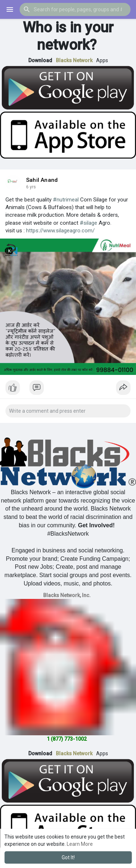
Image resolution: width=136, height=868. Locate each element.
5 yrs (31, 187)
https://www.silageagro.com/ (60, 231)
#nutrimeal (66, 200)
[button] (75, 9)
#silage (88, 223)
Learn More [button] (80, 844)
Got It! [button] (68, 857)
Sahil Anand (42, 180)
